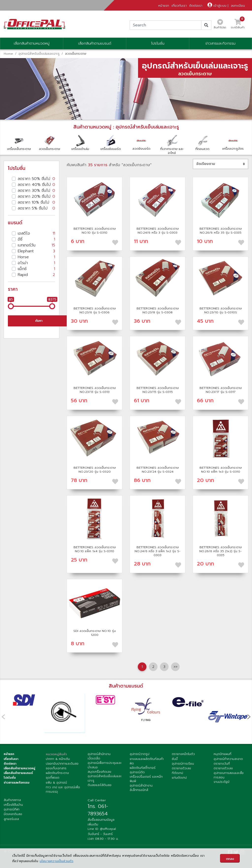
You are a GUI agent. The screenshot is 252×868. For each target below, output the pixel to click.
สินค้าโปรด (220, 25)
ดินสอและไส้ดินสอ (100, 785)
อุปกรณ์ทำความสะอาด (228, 759)
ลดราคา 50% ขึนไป (36, 179)
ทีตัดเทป (177, 773)
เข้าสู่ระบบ (217, 6)
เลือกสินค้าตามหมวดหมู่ (32, 43)
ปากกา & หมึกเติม (58, 759)
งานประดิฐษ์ (221, 782)
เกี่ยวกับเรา (179, 6)
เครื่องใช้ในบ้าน (13, 805)
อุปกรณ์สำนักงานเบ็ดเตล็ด (99, 756)
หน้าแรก (164, 6)
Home (8, 54)
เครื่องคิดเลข (102, 772)
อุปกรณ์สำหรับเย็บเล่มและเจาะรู (39, 54)
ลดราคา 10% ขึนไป (36, 202)
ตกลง (230, 859)
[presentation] (249, 716)
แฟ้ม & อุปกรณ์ (56, 783)
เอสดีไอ (36, 233)
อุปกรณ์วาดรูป (140, 754)
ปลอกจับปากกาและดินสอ (62, 764)
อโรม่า (36, 263)
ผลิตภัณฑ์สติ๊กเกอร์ (143, 768)
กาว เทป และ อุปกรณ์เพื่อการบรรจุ (63, 789)
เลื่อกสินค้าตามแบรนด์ (18, 773)
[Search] (165, 25)
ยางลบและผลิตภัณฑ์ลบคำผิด (147, 761)
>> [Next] (175, 667)
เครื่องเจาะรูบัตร (233, 143)
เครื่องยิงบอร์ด (111, 143)
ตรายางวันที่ (222, 764)
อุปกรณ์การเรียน (183, 764)
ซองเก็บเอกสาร (56, 768)
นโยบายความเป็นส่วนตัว (57, 861)
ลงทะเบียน (238, 6)
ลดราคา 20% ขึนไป (36, 196)
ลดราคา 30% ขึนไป (36, 191)
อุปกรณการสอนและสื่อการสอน (229, 775)
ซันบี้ (175, 759)
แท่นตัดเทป (179, 778)
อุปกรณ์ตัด (137, 772)
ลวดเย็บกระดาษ (49, 143)
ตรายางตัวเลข (181, 768)
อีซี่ (36, 239)
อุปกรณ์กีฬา (12, 809)
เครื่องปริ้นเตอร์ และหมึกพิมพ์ (146, 779)
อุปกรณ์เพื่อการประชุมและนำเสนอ (105, 765)
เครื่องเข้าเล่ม (80, 143)
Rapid (36, 275)
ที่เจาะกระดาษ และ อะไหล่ (172, 145)
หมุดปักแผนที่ (222, 754)
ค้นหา (39, 321)
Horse (36, 257)
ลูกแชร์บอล (11, 819)
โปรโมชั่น (158, 43)
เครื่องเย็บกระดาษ (19, 143)
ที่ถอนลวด (203, 143)
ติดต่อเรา (196, 6)
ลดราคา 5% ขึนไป (36, 208)
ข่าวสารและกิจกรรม (220, 43)
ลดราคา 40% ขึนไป (36, 185)
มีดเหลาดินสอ (13, 814)
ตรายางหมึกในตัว (183, 754)
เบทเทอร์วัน (36, 245)
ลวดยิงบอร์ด (141, 143)
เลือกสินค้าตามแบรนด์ (95, 43)
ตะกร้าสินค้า (238, 25)
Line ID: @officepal (102, 829)
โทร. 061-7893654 (98, 810)
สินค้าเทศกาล (12, 800)
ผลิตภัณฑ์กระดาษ (57, 773)
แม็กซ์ (36, 269)
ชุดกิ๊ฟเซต (53, 778)
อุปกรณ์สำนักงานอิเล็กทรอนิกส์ (141, 788)
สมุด (91, 772)
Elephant (36, 251)
